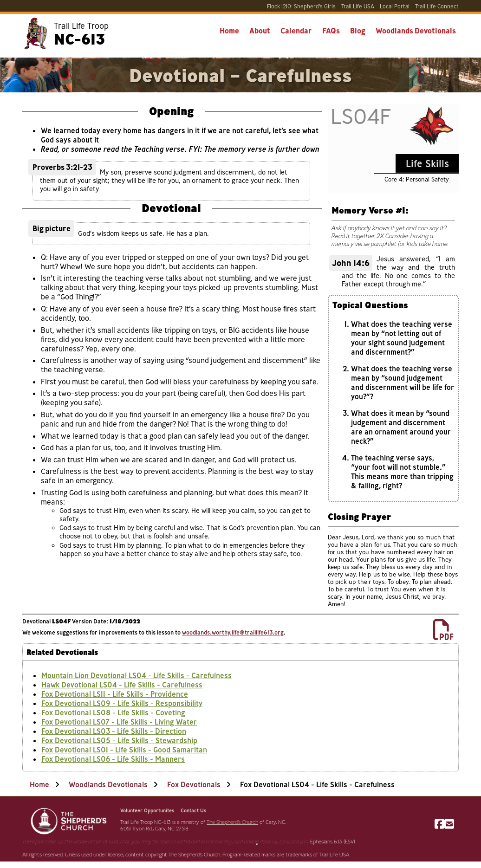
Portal (395, 6)
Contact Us (193, 810)
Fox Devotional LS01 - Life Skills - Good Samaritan (124, 750)
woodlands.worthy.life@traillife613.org (233, 632)
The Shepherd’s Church (232, 822)
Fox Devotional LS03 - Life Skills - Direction (114, 731)
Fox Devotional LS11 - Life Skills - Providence (115, 694)
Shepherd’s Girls (301, 6)
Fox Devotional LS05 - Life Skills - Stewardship (119, 740)
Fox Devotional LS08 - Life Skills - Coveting (113, 713)
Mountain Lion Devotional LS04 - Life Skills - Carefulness (136, 675)
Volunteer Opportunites (147, 810)
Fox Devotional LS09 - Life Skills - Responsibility (122, 703)
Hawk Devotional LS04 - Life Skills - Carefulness (122, 685)
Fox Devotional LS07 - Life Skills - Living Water (119, 722)
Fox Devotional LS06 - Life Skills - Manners (113, 759)
